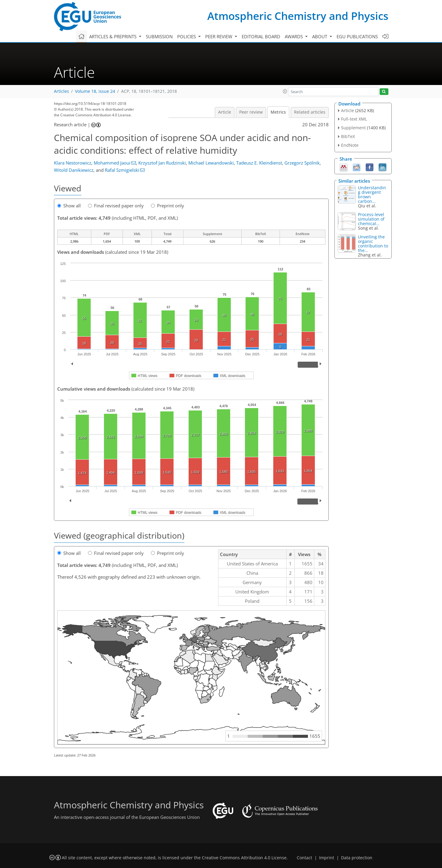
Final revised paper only (116, 206)
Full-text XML (354, 119)
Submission (159, 36)
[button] (285, 91)
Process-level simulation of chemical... (371, 219)
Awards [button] (294, 36)
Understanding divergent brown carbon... (372, 194)
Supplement (353, 128)
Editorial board (261, 36)
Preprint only (168, 206)
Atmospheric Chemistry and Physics (298, 16)
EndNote (350, 145)
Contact (304, 858)
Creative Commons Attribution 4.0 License (244, 858)
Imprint (327, 858)
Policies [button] (187, 36)
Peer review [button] (219, 36)
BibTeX (348, 136)
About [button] (320, 36)
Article (225, 112)
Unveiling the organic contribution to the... (373, 244)
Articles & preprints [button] (113, 36)
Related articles (310, 112)
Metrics (278, 112)
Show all (69, 206)
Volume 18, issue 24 (95, 91)
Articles (61, 91)
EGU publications (357, 36)
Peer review (251, 112)
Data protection (357, 858)
